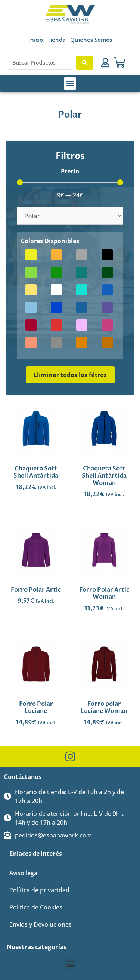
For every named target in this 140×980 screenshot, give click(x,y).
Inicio (36, 40)
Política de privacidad (39, 890)
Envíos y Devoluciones (41, 924)
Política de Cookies (36, 907)
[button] (70, 83)
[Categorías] (70, 216)
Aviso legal (24, 873)
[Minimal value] (70, 182)
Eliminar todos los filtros (70, 375)
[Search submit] (85, 63)
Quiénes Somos (91, 40)
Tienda (57, 40)
